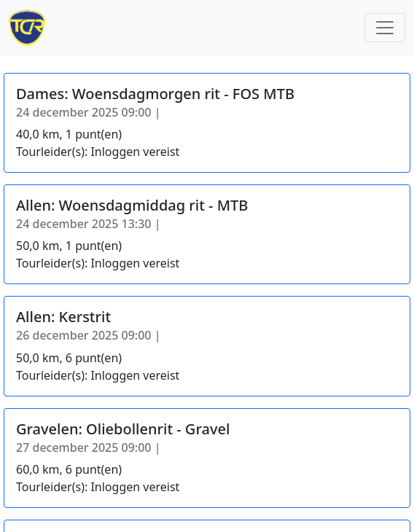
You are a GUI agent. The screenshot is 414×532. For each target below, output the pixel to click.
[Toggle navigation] (385, 28)
